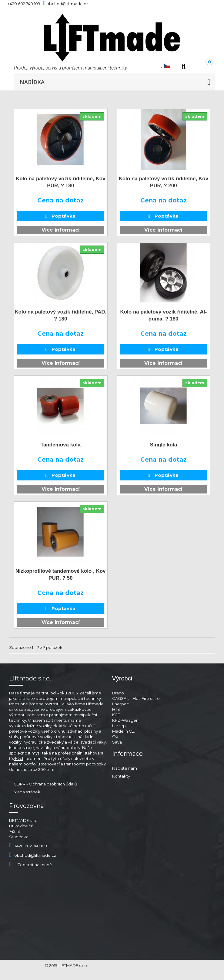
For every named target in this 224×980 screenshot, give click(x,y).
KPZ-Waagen (125, 720)
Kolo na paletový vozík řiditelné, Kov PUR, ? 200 (163, 182)
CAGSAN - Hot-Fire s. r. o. (136, 698)
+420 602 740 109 (28, 846)
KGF (116, 715)
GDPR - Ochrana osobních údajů (45, 784)
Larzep (119, 726)
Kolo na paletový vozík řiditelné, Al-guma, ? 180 (163, 315)
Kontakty (121, 776)
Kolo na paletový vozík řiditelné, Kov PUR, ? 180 (61, 182)
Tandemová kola (61, 445)
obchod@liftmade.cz (33, 855)
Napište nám (125, 768)
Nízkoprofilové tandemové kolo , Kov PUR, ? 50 (61, 575)
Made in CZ (123, 731)
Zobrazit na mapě (30, 865)
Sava (117, 742)
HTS (116, 709)
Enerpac (120, 704)
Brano (118, 693)
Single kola (163, 445)
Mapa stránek (27, 792)
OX (115, 737)
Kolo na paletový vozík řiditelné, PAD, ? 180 (60, 315)
